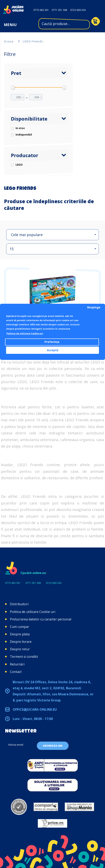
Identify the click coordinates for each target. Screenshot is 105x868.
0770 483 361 (41, 10)
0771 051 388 (59, 10)
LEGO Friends (33, 41)
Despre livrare (21, 642)
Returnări (17, 664)
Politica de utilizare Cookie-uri (33, 612)
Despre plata (20, 634)
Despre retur (20, 649)
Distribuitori (19, 604)
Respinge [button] (94, 307)
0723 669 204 (78, 10)
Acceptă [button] (53, 350)
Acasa (9, 41)
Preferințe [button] (52, 342)
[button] (52, 235)
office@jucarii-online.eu (35, 709)
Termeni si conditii (24, 657)
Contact (16, 672)
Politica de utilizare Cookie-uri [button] (25, 333)
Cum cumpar (20, 627)
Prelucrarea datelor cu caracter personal (41, 619)
